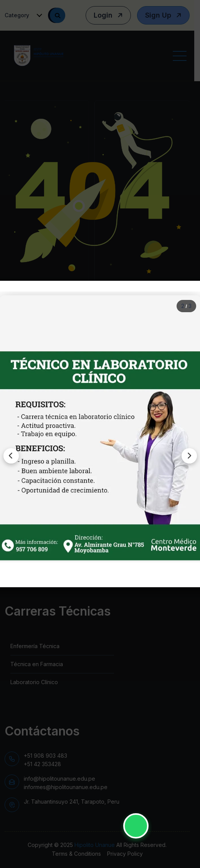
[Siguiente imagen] (189, 456)
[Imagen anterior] (11, 456)
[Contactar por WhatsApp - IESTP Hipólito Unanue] (136, 826)
